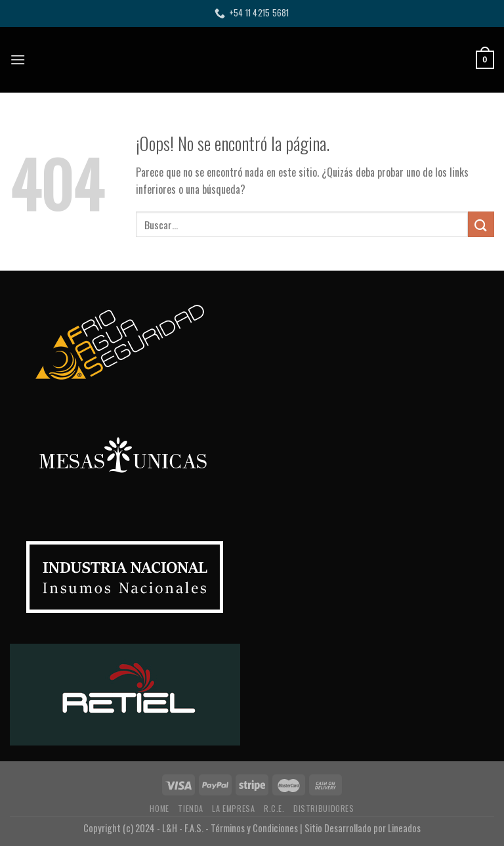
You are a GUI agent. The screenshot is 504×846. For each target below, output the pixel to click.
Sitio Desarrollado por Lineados (363, 828)
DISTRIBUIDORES (324, 808)
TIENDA (191, 808)
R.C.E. (274, 808)
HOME (159, 808)
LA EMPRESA (233, 808)
